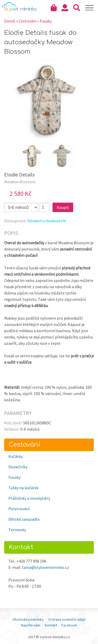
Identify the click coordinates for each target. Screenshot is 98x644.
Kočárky (16, 456)
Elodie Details (19, 174)
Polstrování (19, 509)
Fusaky (14, 477)
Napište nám (31, 625)
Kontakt (51, 625)
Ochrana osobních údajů (67, 619)
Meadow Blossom (20, 182)
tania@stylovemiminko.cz (45, 567)
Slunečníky (18, 467)
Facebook (69, 625)
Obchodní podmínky (28, 619)
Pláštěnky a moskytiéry (29, 498)
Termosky (17, 530)
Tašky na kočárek (24, 488)
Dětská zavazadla (24, 519)
